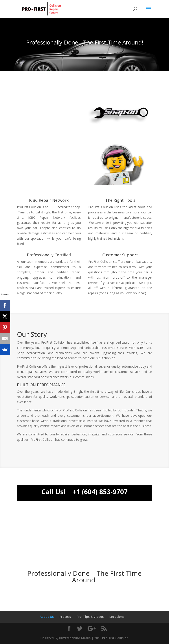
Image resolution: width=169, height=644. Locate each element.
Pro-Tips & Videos (90, 617)
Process (65, 617)
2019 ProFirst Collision (111, 638)
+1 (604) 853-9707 (100, 492)
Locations (117, 617)
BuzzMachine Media (75, 638)
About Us (47, 617)
